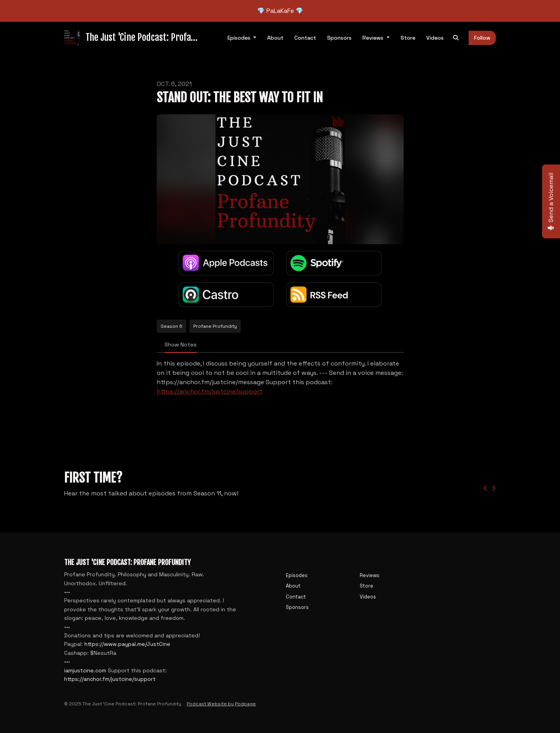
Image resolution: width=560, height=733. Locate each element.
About (275, 38)
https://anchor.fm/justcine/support (210, 391)
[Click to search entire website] (456, 38)
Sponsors (339, 38)
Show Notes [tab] (181, 345)
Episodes (240, 38)
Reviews (374, 38)
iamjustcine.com (85, 670)
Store (408, 38)
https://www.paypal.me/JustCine (127, 644)
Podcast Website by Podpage (221, 704)
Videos (435, 38)
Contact (305, 38)
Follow (482, 38)
